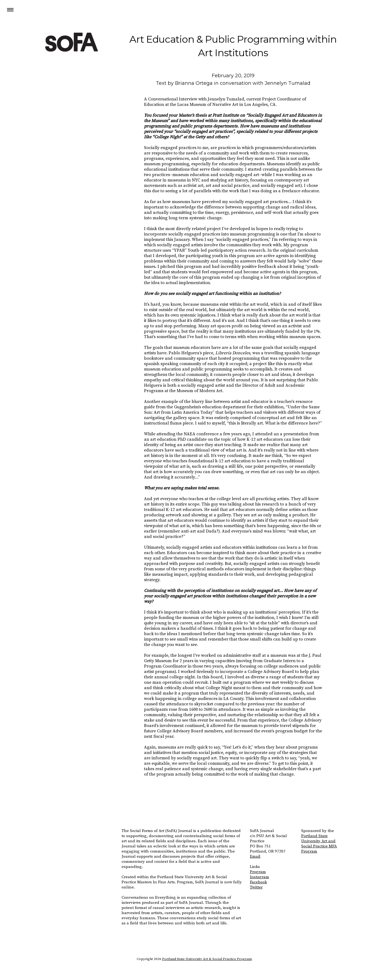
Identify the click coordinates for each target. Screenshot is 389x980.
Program (258, 872)
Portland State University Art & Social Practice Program (207, 959)
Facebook (258, 882)
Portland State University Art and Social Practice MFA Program (319, 844)
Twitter (256, 887)
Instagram (259, 877)
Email (255, 856)
